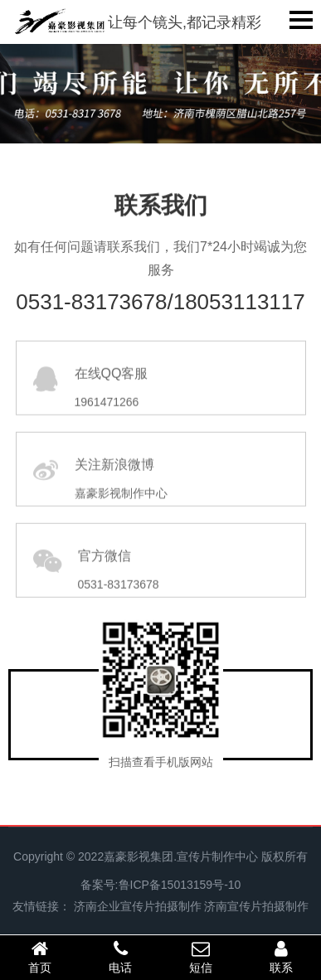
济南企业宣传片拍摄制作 (138, 906)
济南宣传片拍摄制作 (256, 906)
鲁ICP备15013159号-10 (180, 885)
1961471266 (107, 421)
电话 (121, 957)
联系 (281, 957)
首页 (40, 957)
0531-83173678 (119, 604)
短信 (201, 957)
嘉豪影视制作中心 (121, 512)
